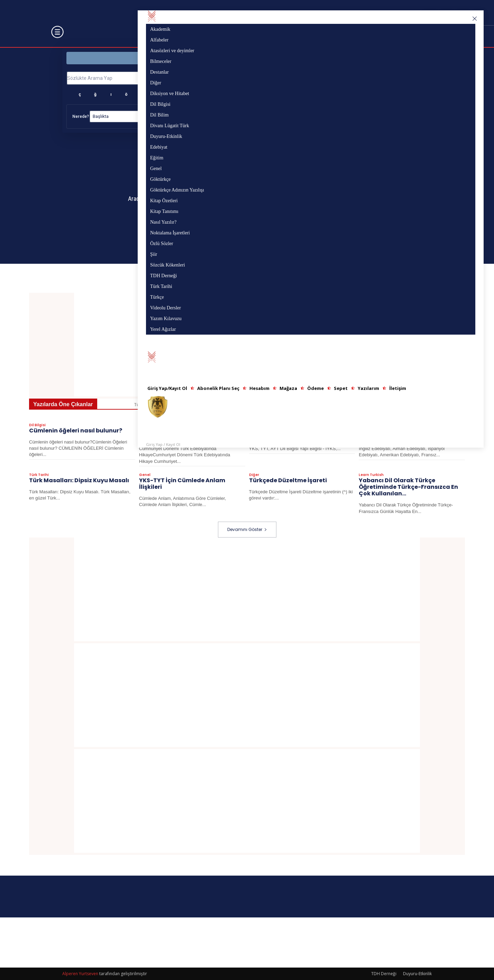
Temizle (409, 116)
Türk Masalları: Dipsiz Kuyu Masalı (79, 481)
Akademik (168, 405)
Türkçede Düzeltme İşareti (288, 481)
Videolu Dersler (263, 426)
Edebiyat (147, 426)
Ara (407, 78)
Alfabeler (201, 405)
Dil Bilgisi (37, 426)
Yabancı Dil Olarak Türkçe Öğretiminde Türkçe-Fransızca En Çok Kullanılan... (408, 487)
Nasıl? (240, 116)
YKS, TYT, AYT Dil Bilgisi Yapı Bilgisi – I (302, 434)
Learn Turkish (371, 475)
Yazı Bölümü (337, 58)
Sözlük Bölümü (157, 58)
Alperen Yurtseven (80, 974)
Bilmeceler (352, 405)
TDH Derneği (384, 974)
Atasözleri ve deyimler (246, 405)
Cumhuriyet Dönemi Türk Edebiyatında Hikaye (176, 434)
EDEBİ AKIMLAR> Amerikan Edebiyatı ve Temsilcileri (411, 434)
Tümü (140, 405)
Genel (145, 475)
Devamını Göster (247, 529)
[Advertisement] (247, 345)
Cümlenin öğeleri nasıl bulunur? (76, 431)
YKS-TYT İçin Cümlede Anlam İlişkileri (182, 484)
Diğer (413, 405)
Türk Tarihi (39, 475)
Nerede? (81, 116)
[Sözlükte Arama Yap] (226, 78)
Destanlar (385, 405)
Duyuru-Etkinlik (417, 974)
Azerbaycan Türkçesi (306, 405)
